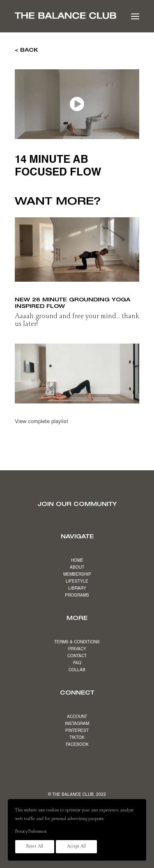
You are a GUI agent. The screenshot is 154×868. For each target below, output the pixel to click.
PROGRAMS (77, 595)
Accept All (76, 847)
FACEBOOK (77, 745)
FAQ (77, 663)
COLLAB (77, 670)
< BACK (26, 50)
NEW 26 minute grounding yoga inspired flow (72, 303)
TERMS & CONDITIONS (77, 642)
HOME (77, 560)
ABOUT (77, 567)
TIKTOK (77, 738)
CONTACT (77, 656)
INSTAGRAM (77, 724)
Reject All (35, 847)
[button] (135, 16)
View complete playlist (41, 422)
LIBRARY (77, 588)
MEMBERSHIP (77, 574)
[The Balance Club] (66, 16)
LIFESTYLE (77, 581)
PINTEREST (77, 731)
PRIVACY (77, 649)
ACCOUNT (77, 717)
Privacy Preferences (31, 832)
